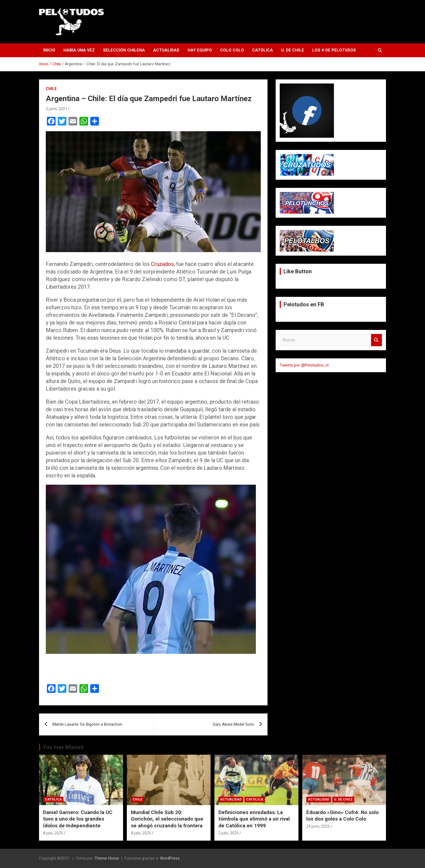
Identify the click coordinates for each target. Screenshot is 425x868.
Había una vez (79, 50)
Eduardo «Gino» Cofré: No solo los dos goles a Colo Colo (342, 816)
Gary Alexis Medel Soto (233, 724)
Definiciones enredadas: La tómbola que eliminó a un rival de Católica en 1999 (254, 819)
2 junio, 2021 (57, 109)
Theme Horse (107, 858)
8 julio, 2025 (53, 833)
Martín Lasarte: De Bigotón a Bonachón (87, 724)
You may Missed (63, 747)
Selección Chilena (124, 50)
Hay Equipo (200, 50)
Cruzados (162, 264)
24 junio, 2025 (318, 826)
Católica (263, 50)
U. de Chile (293, 50)
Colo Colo (232, 50)
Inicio (49, 50)
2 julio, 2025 (228, 833)
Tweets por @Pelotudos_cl (304, 365)
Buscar (376, 340)
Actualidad (166, 50)
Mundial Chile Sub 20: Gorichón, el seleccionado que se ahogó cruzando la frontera (167, 819)
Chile (51, 89)
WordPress (170, 858)
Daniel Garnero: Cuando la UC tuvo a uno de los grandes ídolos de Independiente (78, 819)
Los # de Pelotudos (334, 50)
